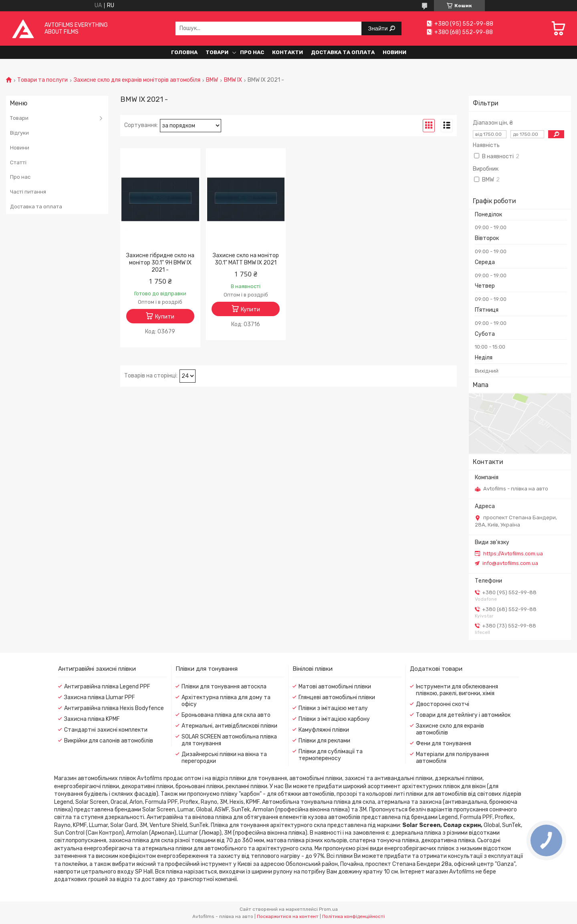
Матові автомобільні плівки (335, 687)
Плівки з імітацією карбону (334, 719)
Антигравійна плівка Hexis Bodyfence (114, 708)
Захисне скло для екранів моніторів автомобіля (137, 80)
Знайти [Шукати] (378, 28)
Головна (184, 52)
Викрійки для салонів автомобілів (109, 741)
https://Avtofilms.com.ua (513, 554)
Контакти (287, 52)
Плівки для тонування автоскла (224, 687)
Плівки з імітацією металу (333, 708)
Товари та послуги (42, 80)
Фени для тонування (444, 743)
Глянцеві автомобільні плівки (337, 697)
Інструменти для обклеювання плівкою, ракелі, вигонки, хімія (457, 690)
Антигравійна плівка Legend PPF (107, 687)
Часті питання (28, 192)
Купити (165, 317)
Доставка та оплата (343, 52)
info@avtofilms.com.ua (510, 563)
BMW (212, 80)
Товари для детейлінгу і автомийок (463, 715)
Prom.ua (328, 909)
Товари (217, 52)
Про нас (252, 52)
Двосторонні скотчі (443, 704)
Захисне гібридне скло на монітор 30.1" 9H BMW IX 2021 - (160, 263)
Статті (18, 162)
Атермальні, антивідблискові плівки (229, 726)
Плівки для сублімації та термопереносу (331, 755)
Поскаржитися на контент (288, 916)
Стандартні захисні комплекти (106, 730)
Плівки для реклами (324, 741)
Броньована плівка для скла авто (226, 715)
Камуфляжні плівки (324, 730)
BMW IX (233, 80)
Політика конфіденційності (353, 916)
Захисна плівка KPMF (92, 719)
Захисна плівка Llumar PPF (100, 697)
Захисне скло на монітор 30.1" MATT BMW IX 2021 (246, 259)
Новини (394, 52)
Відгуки (19, 133)
